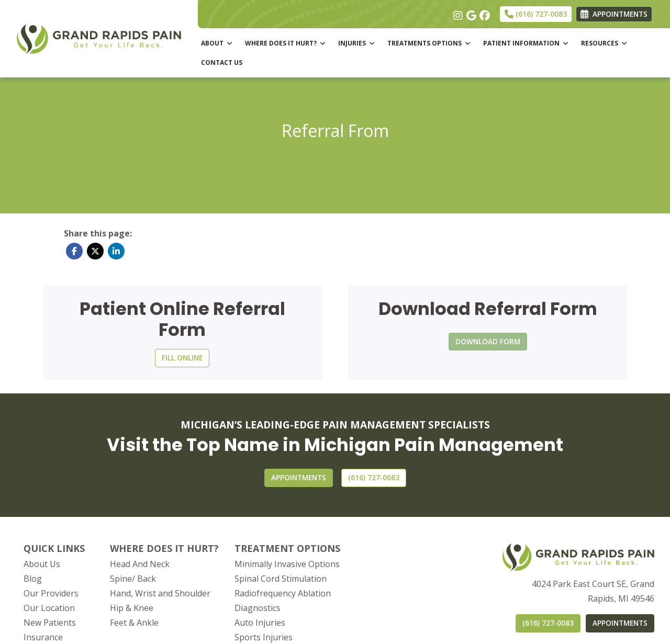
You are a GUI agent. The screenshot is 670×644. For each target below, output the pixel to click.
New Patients (50, 623)
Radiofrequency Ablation (283, 593)
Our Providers (51, 593)
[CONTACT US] (374, 478)
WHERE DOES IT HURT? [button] (285, 43)
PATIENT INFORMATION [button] (526, 43)
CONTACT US (222, 63)
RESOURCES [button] (604, 43)
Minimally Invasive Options (287, 564)
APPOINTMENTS (620, 623)
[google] (470, 13)
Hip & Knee (132, 608)
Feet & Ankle (134, 623)
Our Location (49, 608)
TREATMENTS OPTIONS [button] (429, 43)
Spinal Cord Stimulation (281, 579)
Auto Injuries (260, 623)
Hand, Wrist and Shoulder (160, 593)
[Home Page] (99, 38)
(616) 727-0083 (536, 14)
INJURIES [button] (356, 43)
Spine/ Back (133, 579)
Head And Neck (140, 564)
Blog (33, 579)
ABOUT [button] (217, 43)
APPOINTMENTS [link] (614, 14)
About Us (42, 564)
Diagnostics (258, 608)
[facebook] (483, 13)
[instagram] (457, 13)
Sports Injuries (264, 637)
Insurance (43, 637)
